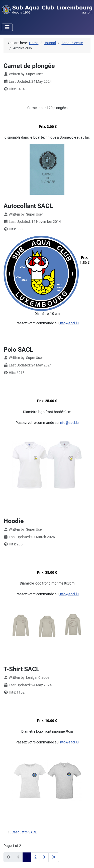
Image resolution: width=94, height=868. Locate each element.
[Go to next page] (44, 857)
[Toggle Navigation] (7, 27)
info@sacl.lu (69, 323)
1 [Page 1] (27, 857)
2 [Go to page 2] (35, 857)
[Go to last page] (54, 857)
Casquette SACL (24, 832)
